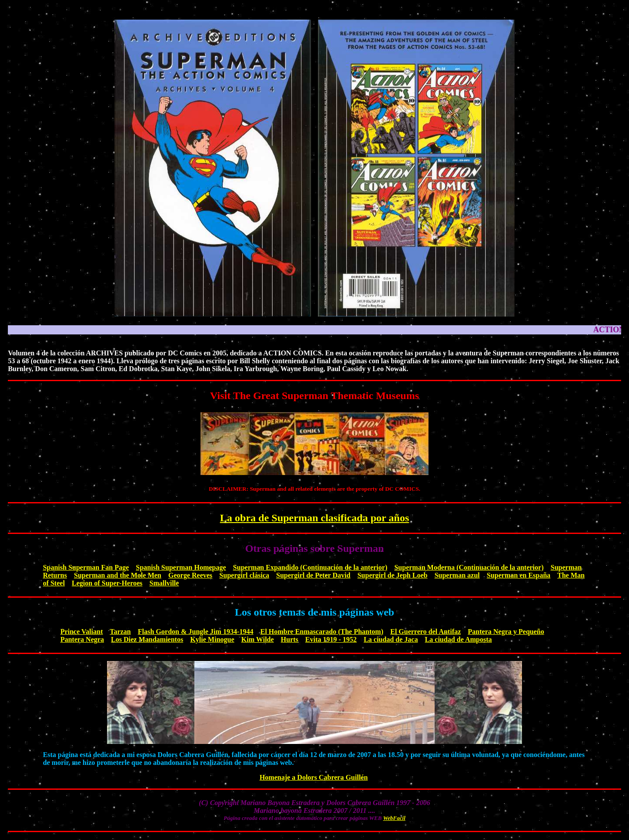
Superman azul (457, 575)
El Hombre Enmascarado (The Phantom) (322, 632)
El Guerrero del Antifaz (425, 632)
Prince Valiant (81, 632)
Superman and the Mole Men (118, 575)
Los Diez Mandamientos (147, 639)
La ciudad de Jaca (391, 639)
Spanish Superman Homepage (181, 567)
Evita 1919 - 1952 (331, 639)
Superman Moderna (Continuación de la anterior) (469, 567)
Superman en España (518, 575)
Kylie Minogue (212, 639)
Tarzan (120, 632)
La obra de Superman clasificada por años (315, 518)
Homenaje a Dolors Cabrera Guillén (314, 777)
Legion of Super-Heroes (107, 583)
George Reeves (190, 575)
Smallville (164, 583)
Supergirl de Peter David (313, 575)
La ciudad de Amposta (458, 639)
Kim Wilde (257, 639)
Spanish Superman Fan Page (86, 567)
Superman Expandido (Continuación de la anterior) (310, 567)
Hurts (290, 639)
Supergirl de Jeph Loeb (392, 575)
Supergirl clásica (244, 575)
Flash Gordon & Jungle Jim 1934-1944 (196, 632)
